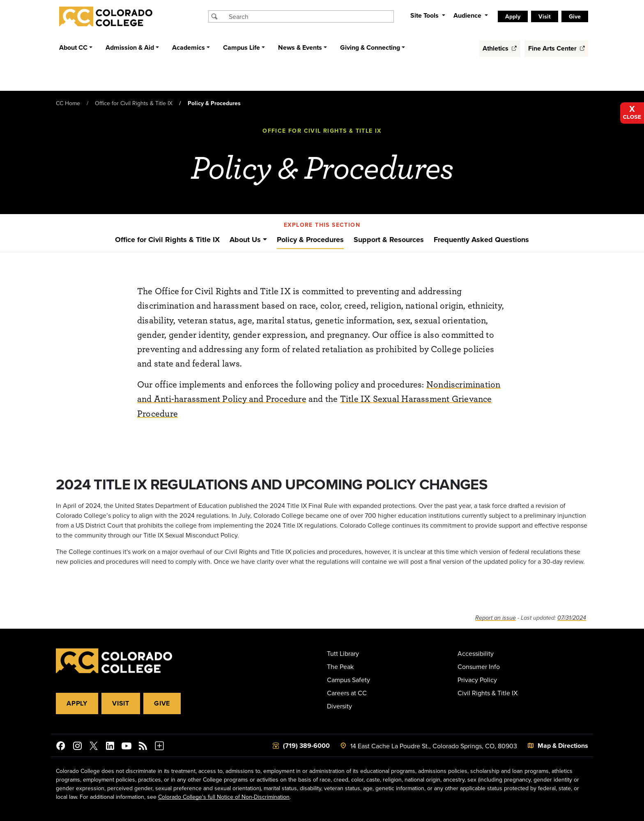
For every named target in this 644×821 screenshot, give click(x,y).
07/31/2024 (572, 618)
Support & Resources (389, 240)
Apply (77, 703)
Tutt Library (343, 653)
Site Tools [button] (425, 15)
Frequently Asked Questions (481, 240)
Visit (121, 703)
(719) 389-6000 (306, 746)
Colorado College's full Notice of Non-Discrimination (224, 797)
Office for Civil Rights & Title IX (134, 103)
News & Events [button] (300, 47)
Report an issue (496, 618)
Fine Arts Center (557, 48)
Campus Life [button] (241, 47)
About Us (245, 240)
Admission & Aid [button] (130, 47)
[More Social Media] (159, 747)
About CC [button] (73, 47)
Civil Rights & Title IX (488, 693)
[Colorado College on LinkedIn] (110, 747)
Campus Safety (348, 680)
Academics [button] (189, 47)
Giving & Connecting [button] (370, 47)
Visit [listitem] (545, 16)
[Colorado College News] (143, 747)
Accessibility (476, 653)
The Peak (340, 666)
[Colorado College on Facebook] (61, 747)
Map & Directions (563, 746)
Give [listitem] (575, 16)
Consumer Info (479, 666)
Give (162, 703)
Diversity (339, 706)
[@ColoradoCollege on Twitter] (94, 747)
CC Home (68, 103)
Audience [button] (468, 15)
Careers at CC (347, 693)
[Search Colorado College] (310, 16)
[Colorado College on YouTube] (126, 747)
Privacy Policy (477, 680)
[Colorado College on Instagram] (77, 747)
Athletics (500, 48)
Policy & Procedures (310, 240)
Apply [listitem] (513, 16)
